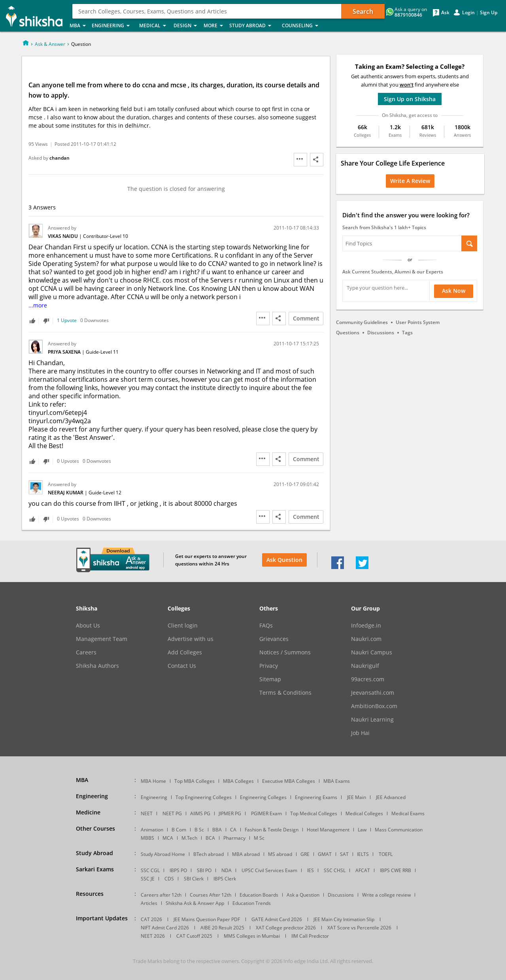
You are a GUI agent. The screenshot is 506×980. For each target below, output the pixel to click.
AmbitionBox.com (374, 706)
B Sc (199, 830)
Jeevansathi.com (373, 693)
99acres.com (368, 679)
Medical (154, 26)
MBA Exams (337, 781)
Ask (445, 13)
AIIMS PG (200, 813)
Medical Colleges (364, 813)
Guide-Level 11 (102, 352)
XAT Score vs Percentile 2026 (359, 928)
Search (363, 11)
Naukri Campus (372, 652)
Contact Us (182, 666)
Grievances (274, 639)
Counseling (302, 26)
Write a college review (386, 895)
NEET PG (172, 813)
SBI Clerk (194, 879)
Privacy (269, 666)
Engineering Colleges (263, 797)
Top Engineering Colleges (204, 797)
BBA (217, 830)
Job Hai (360, 733)
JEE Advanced (391, 797)
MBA (78, 26)
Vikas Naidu (63, 236)
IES (311, 870)
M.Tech (189, 838)
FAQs (266, 626)
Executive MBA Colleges (289, 781)
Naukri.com (366, 639)
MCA (168, 838)
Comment (306, 318)
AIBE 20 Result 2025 (222, 928)
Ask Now (454, 291)
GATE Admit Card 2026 (277, 919)
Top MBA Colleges (194, 781)
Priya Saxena (65, 352)
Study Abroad (253, 26)
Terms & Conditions (285, 693)
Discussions (381, 333)
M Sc (259, 838)
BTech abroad (209, 854)
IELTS (363, 854)
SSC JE (148, 879)
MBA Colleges (238, 781)
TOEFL (386, 854)
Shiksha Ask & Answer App (195, 903)
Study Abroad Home (163, 854)
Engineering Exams (316, 797)
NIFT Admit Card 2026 (165, 928)
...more (38, 305)
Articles (149, 903)
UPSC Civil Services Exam (269, 870)
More (214, 26)
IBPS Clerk (225, 879)
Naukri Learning (372, 720)
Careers (86, 652)
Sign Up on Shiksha (410, 99)
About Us (88, 626)
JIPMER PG (230, 813)
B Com (179, 830)
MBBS (147, 838)
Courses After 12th (211, 895)
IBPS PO (178, 870)
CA (233, 830)
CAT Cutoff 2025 (194, 936)
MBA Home (153, 781)
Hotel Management (328, 830)
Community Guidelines (362, 322)
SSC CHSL (335, 870)
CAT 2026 (151, 919)
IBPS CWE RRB (396, 870)
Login (468, 13)
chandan (59, 158)
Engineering (113, 26)
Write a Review (410, 181)
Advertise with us (191, 639)
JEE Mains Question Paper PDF (207, 919)
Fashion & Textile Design (272, 830)
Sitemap (270, 679)
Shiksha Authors (97, 666)
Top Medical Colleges (314, 813)
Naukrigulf (365, 666)
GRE (305, 854)
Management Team (102, 639)
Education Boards (259, 895)
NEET (147, 813)
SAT (344, 854)
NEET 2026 (153, 936)
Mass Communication (399, 830)
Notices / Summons (285, 652)
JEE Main (357, 797)
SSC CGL (150, 870)
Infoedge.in (366, 626)
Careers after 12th (161, 895)
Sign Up (489, 13)
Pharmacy (234, 838)
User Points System (418, 322)
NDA (227, 870)
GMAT (325, 854)
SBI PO (204, 870)
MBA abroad (246, 854)
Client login (183, 626)
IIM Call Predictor (310, 936)
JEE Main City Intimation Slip (344, 919)
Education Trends (252, 903)
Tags (407, 333)
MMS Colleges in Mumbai (252, 936)
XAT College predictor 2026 (286, 928)
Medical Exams (408, 813)
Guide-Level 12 (105, 493)
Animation (152, 830)
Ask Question (284, 560)
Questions (348, 333)
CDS (169, 879)
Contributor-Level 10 (106, 236)
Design (186, 26)
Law (362, 830)
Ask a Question (303, 895)
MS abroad (280, 854)
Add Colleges (185, 652)
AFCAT (363, 870)
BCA (210, 838)
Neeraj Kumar (66, 493)
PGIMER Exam (266, 813)
